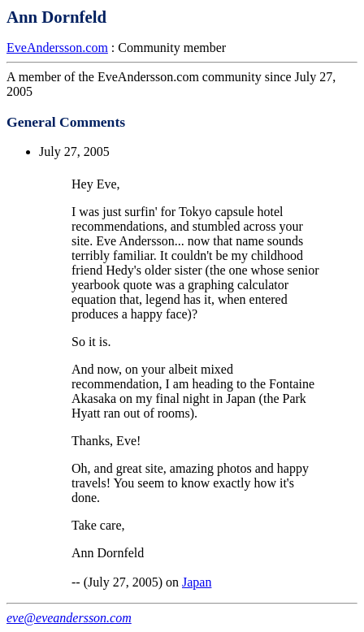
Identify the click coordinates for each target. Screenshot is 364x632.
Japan (197, 582)
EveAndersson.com (57, 48)
